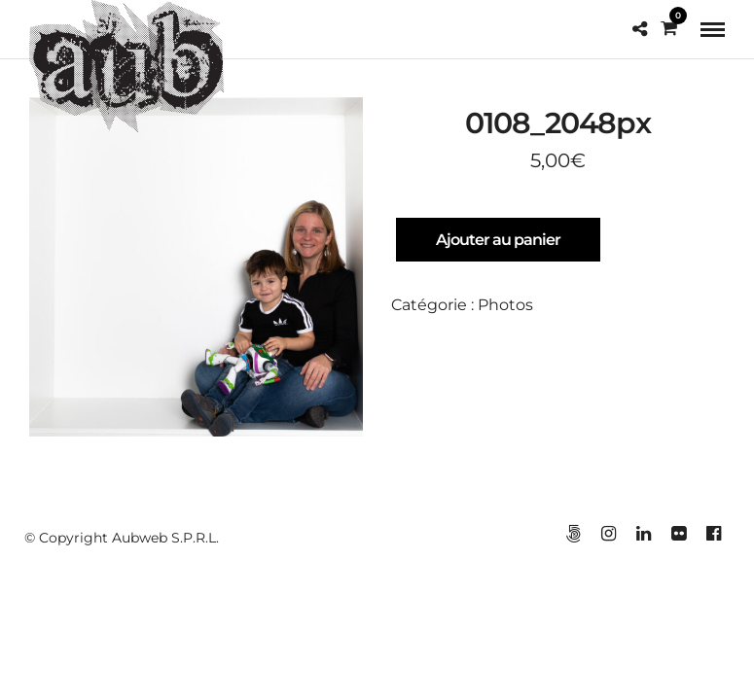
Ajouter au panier (498, 240)
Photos (505, 305)
